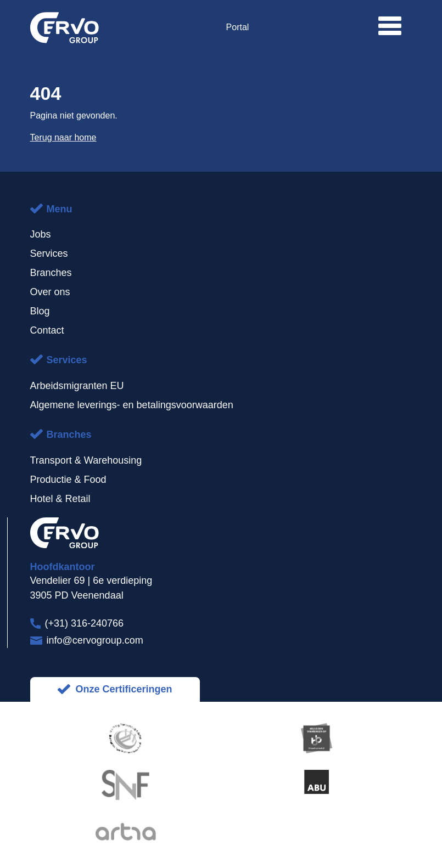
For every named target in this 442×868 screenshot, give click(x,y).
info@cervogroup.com (95, 640)
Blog (40, 311)
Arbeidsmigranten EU (77, 386)
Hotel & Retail (60, 499)
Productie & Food (68, 480)
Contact (47, 330)
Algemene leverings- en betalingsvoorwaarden (132, 405)
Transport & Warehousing (86, 460)
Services (49, 253)
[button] (390, 26)
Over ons (50, 292)
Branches (51, 273)
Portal (238, 27)
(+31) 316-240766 (85, 623)
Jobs (41, 234)
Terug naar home (63, 137)
